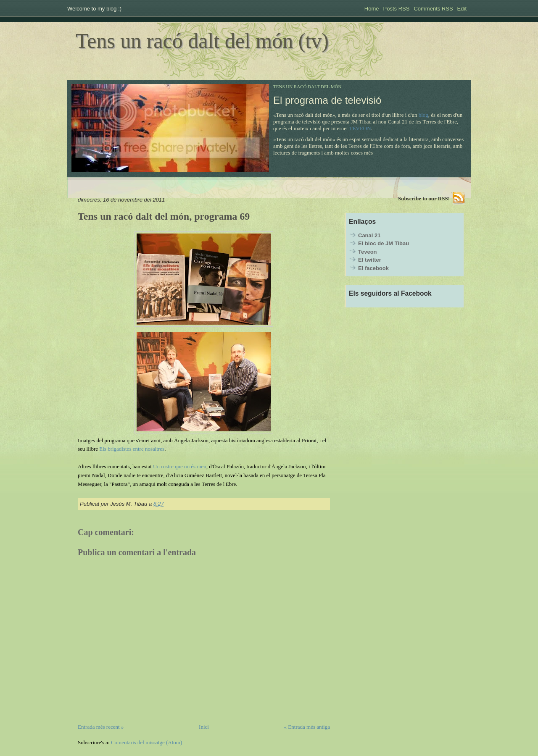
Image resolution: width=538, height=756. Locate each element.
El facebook (373, 268)
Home (372, 9)
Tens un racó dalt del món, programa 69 (164, 216)
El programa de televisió (327, 100)
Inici (204, 727)
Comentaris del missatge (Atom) (146, 742)
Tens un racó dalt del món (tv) (202, 41)
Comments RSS (433, 9)
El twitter (370, 260)
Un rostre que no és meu (180, 466)
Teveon (368, 252)
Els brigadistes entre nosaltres (132, 449)
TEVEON (360, 128)
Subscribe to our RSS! (424, 198)
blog (423, 115)
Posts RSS (397, 9)
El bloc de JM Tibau (384, 243)
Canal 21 (369, 235)
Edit (462, 9)
